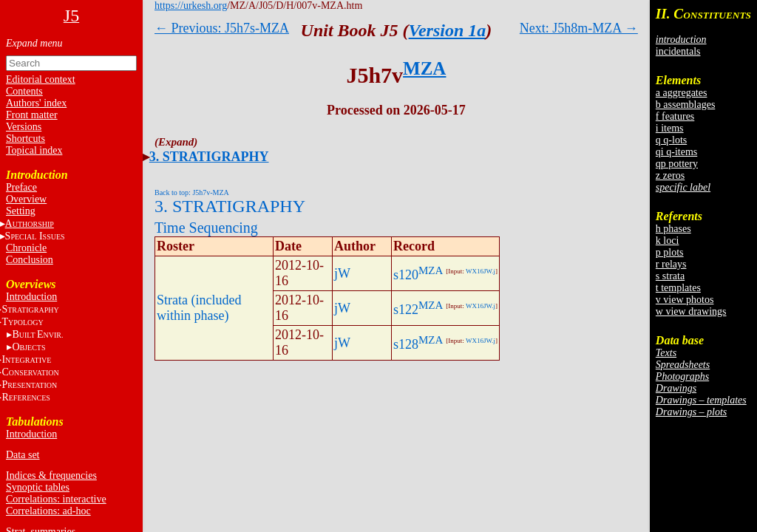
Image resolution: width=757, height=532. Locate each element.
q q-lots (671, 140)
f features (675, 116)
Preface (21, 187)
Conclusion (30, 260)
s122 (406, 310)
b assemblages (685, 105)
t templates (678, 288)
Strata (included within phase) (199, 308)
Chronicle (26, 248)
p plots (670, 252)
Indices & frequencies (51, 475)
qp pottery (677, 164)
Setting (21, 211)
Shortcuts (26, 139)
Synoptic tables (38, 487)
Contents (24, 91)
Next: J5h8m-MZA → (579, 28)
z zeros (670, 175)
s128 (406, 344)
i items (670, 128)
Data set (23, 455)
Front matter (32, 115)
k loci (668, 241)
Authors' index (36, 103)
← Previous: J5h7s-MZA (222, 28)
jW (342, 273)
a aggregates (682, 93)
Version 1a (448, 30)
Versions (24, 127)
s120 (406, 275)
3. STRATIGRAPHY (209, 157)
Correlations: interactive (56, 499)
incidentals (678, 51)
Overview (26, 199)
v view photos (685, 300)
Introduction (31, 297)
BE (37, 334)
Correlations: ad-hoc (48, 511)
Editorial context (41, 79)
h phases (673, 229)
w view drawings (691, 311)
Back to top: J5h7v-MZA (192, 192)
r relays (671, 264)
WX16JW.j (481, 271)
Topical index (34, 150)
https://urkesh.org (191, 6)
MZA (424, 68)
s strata (670, 276)
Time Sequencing (206, 228)
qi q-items (676, 152)
